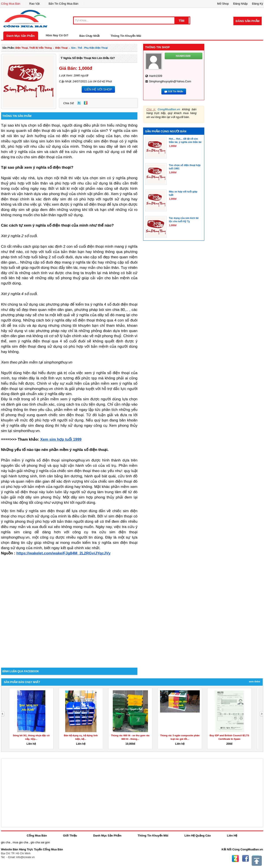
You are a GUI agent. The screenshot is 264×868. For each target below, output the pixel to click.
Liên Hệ (232, 836)
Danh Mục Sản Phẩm (21, 36)
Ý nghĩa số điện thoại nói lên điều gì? (88, 58)
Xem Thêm (254, 681)
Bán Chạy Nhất (89, 36)
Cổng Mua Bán (11, 4)
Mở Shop (223, 4)
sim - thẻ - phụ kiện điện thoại (89, 48)
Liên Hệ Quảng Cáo (198, 836)
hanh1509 (156, 76)
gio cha (6, 842)
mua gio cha (20, 842)
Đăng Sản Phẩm (247, 21)
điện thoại (61, 48)
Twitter (79, 103)
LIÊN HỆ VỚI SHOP (98, 89)
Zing (86, 103)
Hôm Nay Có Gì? (57, 35)
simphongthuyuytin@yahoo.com (170, 81)
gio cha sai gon (40, 842)
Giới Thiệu (70, 836)
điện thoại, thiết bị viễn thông (34, 48)
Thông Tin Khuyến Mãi (126, 36)
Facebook (246, 859)
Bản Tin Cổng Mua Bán (64, 4)
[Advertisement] (50, 611)
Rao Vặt (34, 4)
